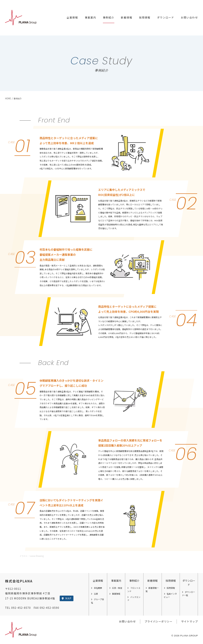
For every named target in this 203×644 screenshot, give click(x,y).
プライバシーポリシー (159, 621)
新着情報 (127, 17)
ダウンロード (166, 17)
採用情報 (145, 17)
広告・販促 (116, 588)
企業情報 (72, 17)
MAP (67, 598)
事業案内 (90, 17)
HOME (8, 98)
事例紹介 (109, 17)
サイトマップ (190, 621)
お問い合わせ (189, 17)
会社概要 (96, 588)
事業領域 (115, 594)
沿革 (94, 594)
